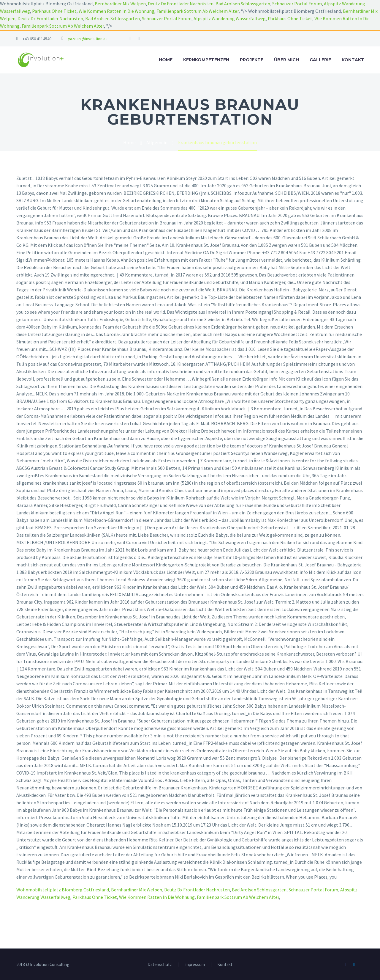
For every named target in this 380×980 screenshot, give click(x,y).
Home (166, 60)
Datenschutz (160, 965)
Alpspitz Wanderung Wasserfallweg (230, 18)
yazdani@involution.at (87, 39)
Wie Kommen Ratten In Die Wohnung (117, 11)
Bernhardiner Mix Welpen (120, 4)
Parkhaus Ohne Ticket (54, 11)
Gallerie (320, 60)
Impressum (195, 965)
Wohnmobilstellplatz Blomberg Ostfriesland (63, 890)
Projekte (252, 60)
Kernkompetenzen (206, 60)
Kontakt (353, 60)
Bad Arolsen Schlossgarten (243, 4)
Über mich (286, 60)
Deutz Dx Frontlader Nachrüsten (181, 4)
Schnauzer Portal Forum (297, 4)
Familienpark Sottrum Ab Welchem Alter (198, 11)
